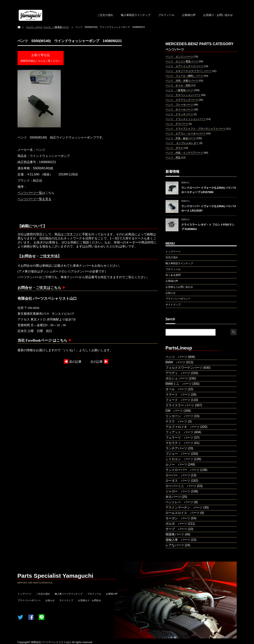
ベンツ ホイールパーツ (179, 109)
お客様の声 (189, 15)
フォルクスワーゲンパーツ (184, 368)
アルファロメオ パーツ (182, 427)
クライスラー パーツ (180, 405)
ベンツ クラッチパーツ (179, 114)
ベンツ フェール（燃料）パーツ (184, 76)
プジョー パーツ (178, 454)
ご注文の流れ (105, 15)
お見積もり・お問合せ (90, 600)
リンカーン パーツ (179, 416)
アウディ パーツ (178, 373)
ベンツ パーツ (176, 357)
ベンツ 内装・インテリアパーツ (184, 153)
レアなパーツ (175, 545)
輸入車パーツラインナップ (69, 594)
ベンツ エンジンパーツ (179, 57)
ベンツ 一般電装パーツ (179, 90)
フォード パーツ (178, 400)
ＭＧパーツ (173, 497)
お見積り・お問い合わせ (218, 15)
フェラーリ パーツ (179, 438)
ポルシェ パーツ (177, 378)
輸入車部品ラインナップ (136, 15)
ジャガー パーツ (178, 491)
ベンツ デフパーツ (177, 124)
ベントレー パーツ (179, 502)
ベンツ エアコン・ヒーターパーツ (186, 133)
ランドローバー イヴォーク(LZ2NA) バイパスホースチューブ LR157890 (209, 190)
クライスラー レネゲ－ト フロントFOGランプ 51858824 (208, 227)
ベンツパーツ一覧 (30, 193)
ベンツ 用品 (173, 157)
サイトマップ (66, 600)
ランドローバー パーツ (182, 470)
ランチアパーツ (176, 448)
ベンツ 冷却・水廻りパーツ (182, 81)
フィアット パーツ (179, 432)
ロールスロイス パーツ (182, 513)
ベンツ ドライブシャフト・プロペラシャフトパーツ (196, 129)
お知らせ (50, 600)
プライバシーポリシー (29, 600)
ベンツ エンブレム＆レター (182, 143)
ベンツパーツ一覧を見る (34, 199)
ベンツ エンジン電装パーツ (182, 61)
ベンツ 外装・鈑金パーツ (181, 138)
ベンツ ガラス (174, 148)
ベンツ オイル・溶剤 (178, 85)
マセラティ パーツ (179, 443)
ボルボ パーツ (176, 524)
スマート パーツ (178, 395)
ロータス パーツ (178, 481)
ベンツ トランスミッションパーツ (186, 119)
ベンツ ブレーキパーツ (179, 105)
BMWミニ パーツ (179, 384)
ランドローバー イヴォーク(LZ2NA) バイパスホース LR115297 (209, 208)
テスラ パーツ (176, 421)
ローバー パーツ (178, 475)
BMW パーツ (175, 362)
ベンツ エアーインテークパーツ (184, 66)
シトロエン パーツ (179, 459)
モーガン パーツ (178, 518)
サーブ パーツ (176, 529)
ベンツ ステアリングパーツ (182, 100)
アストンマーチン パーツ (184, 507)
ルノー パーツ (176, 464)
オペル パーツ (176, 389)
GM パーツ (174, 411)
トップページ (24, 594)
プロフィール (166, 15)
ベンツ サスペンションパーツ (183, 95)
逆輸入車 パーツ (178, 540)
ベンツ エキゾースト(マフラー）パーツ (188, 71)
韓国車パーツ (175, 534)
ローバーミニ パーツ (181, 486)
